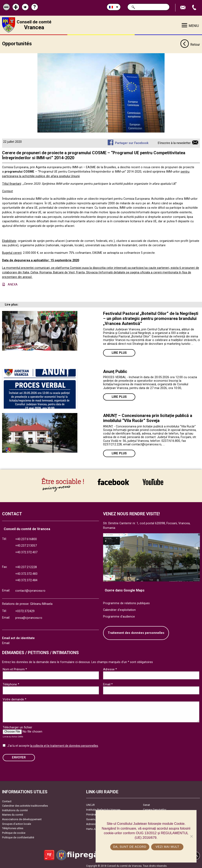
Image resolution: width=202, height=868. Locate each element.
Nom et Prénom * (15, 668)
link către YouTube (153, 482)
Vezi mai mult (168, 847)
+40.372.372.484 (26, 579)
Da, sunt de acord (130, 847)
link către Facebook (113, 482)
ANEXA (13, 283)
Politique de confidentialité (18, 836)
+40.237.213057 (26, 544)
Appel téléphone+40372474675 (195, 8)
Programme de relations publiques (126, 602)
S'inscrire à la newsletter (174, 142)
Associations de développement (22, 818)
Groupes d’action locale (17, 822)
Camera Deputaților (155, 808)
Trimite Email (183, 8)
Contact (7, 800)
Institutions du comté (15, 809)
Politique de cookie (14, 831)
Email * (108, 683)
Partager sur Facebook (132, 142)
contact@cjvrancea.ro (30, 589)
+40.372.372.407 (26, 551)
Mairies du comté (13, 813)
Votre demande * (15, 698)
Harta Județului (95, 827)
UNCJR (90, 803)
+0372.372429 (25, 610)
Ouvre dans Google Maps (125, 589)
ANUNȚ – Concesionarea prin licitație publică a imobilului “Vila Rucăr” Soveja (148, 417)
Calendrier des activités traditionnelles (25, 804)
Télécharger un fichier (17, 726)
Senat (146, 803)
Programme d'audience (119, 615)
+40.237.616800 (26, 538)
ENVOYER (19, 756)
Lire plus (119, 351)
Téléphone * (11, 683)
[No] (191, 836)
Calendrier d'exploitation (119, 608)
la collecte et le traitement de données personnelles (64, 744)
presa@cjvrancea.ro (29, 616)
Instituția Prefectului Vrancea (103, 808)
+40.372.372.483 (26, 572)
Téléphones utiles (13, 827)
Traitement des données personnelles (136, 631)
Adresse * (110, 668)
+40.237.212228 (26, 565)
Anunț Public (115, 370)
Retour (190, 43)
